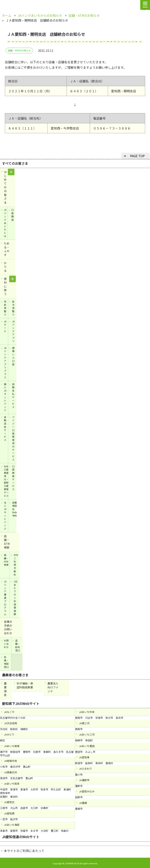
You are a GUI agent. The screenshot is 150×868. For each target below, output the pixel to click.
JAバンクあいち (15, 6)
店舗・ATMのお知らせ (84, 15)
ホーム (7, 15)
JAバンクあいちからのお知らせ (40, 15)
